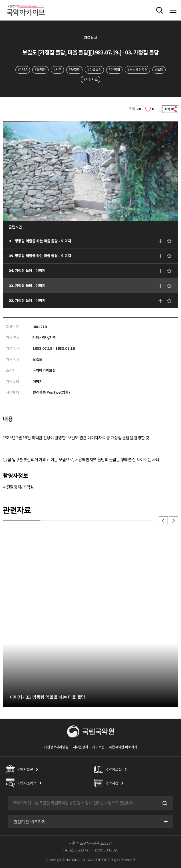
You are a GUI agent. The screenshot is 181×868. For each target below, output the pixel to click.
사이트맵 (98, 747)
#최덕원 (40, 70)
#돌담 (159, 70)
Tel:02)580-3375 (75, 850)
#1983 (23, 70)
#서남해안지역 (137, 70)
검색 (164, 803)
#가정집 (114, 70)
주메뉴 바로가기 (0, 0)
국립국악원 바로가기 (123, 747)
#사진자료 (90, 79)
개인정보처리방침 (56, 747)
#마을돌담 (94, 70)
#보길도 (74, 70)
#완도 (57, 70)
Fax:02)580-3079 (105, 850)
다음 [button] (174, 521)
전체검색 (160, 10)
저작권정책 (80, 747)
